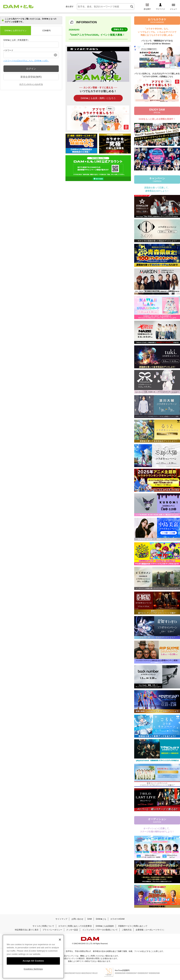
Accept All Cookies (33, 961)
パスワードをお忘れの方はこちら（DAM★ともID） (26, 61)
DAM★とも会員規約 (105, 926)
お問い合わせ (77, 919)
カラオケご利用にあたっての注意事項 (75, 926)
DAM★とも (101, 919)
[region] (33, 956)
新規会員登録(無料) (31, 77)
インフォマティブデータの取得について (100, 930)
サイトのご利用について (43, 926)
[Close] (60, 939)
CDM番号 (47, 31)
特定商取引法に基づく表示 (27, 930)
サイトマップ (61, 919)
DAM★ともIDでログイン (16, 31)
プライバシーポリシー (52, 930)
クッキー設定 (72, 930)
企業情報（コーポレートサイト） (150, 930)
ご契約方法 (127, 930)
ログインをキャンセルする (31, 84)
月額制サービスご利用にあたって (133, 926)
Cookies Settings (33, 969)
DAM (90, 919)
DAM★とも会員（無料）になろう (98, 98)
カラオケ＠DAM (117, 919)
